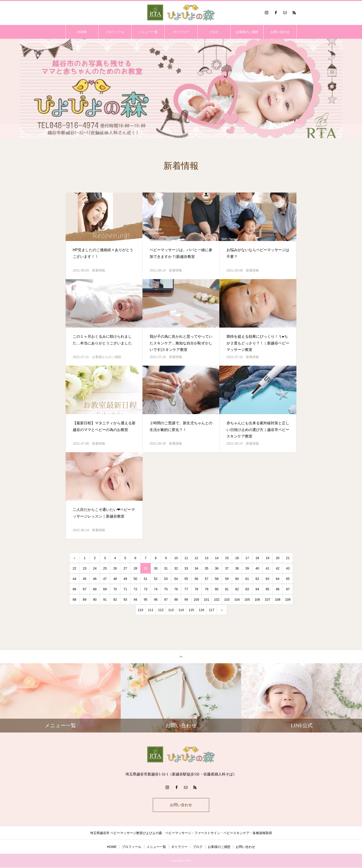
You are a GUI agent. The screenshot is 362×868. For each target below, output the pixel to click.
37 (227, 568)
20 (278, 558)
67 (85, 589)
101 (207, 600)
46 (95, 579)
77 (186, 589)
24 (95, 568)
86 (278, 589)
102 (217, 600)
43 (288, 568)
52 (156, 579)
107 (267, 600)
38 (237, 568)
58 (217, 579)
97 (166, 600)
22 (75, 568)
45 (85, 579)
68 (95, 589)
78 (196, 589)
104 (237, 600)
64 (278, 579)
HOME (82, 32)
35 (207, 568)
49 (125, 579)
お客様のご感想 (247, 32)
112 (161, 610)
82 (237, 589)
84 (257, 589)
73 (146, 589)
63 (268, 579)
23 (85, 568)
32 (176, 568)
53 (166, 579)
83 (247, 589)
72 (136, 589)
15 (227, 558)
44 (75, 579)
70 (115, 589)
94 (136, 600)
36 (217, 568)
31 (166, 568)
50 (136, 579)
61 (247, 579)
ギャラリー (181, 32)
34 (196, 568)
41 (268, 568)
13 (207, 558)
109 (288, 600)
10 (176, 558)
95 (146, 600)
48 (115, 579)
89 (85, 600)
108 (278, 600)
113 (171, 610)
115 (191, 610)
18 (257, 558)
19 (268, 558)
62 (257, 579)
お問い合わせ (280, 32)
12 (196, 558)
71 (125, 589)
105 (247, 600)
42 (278, 568)
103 (227, 600)
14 (217, 558)
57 (207, 579)
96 (156, 600)
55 (186, 579)
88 (75, 600)
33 (186, 568)
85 (268, 589)
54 (176, 579)
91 (105, 600)
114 (181, 610)
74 (156, 589)
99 (186, 600)
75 (166, 589)
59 (227, 579)
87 (288, 589)
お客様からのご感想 (107, 357)
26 (115, 568)
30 (156, 568)
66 (75, 589)
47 (105, 579)
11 (186, 558)
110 (140, 610)
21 (288, 558)
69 (105, 589)
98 (176, 600)
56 (196, 579)
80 (217, 589)
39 (247, 568)
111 (151, 610)
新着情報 (99, 270)
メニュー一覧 (148, 32)
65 (288, 579)
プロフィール (115, 32)
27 (125, 568)
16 (237, 558)
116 (201, 610)
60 (237, 579)
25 (105, 568)
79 (207, 589)
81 (227, 589)
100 (196, 600)
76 (176, 589)
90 (95, 600)
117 (212, 610)
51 (146, 579)
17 (247, 558)
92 (115, 600)
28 (136, 568)
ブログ (214, 32)
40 (257, 568)
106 (257, 600)
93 (125, 600)
